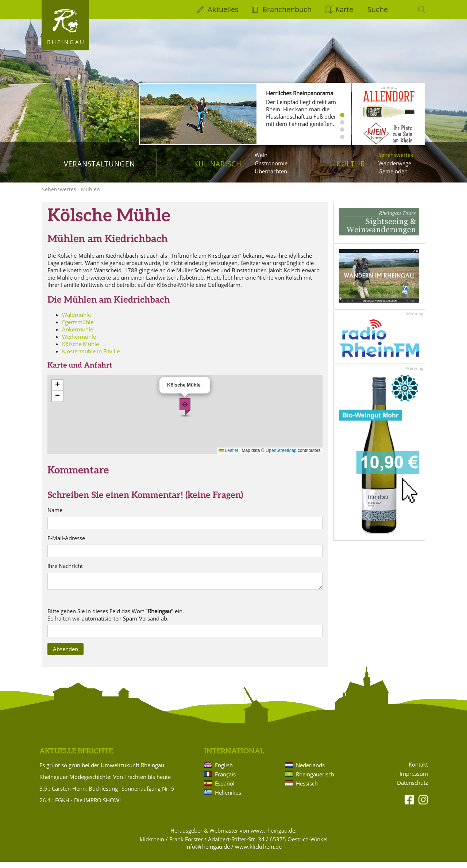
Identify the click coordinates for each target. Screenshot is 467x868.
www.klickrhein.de (258, 852)
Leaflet (229, 457)
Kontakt (418, 771)
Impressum (414, 780)
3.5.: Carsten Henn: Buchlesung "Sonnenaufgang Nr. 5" (108, 794)
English (224, 771)
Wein (261, 155)
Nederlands (310, 771)
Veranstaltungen (99, 164)
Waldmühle (76, 321)
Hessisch (307, 789)
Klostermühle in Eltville (91, 357)
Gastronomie (271, 163)
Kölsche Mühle (80, 350)
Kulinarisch (218, 164)
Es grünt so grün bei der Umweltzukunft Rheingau (102, 771)
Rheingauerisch (315, 780)
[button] (185, 413)
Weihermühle (79, 343)
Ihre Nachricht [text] (65, 572)
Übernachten (271, 171)
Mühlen (90, 195)
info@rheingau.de (208, 852)
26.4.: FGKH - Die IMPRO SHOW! (80, 806)
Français (225, 780)
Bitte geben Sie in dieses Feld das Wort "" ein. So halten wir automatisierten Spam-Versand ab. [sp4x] (116, 621)
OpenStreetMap (281, 457)
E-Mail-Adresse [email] (66, 544)
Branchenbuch (287, 9)
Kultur (351, 164)
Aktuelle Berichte (76, 758)
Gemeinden (393, 171)
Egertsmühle (78, 328)
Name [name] (55, 516)
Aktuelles (223, 9)
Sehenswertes (396, 155)
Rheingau (66, 42)
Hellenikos (228, 798)
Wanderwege (395, 163)
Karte (344, 9)
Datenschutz (412, 789)
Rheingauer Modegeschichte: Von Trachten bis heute (105, 783)
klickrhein (152, 845)
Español (225, 789)
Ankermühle (78, 335)
